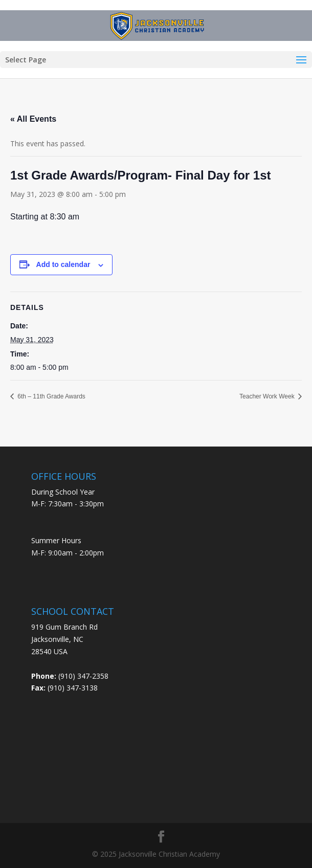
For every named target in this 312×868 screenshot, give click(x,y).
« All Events (33, 119)
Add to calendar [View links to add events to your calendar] (63, 264)
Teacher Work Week (268, 396)
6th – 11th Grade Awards (51, 396)
